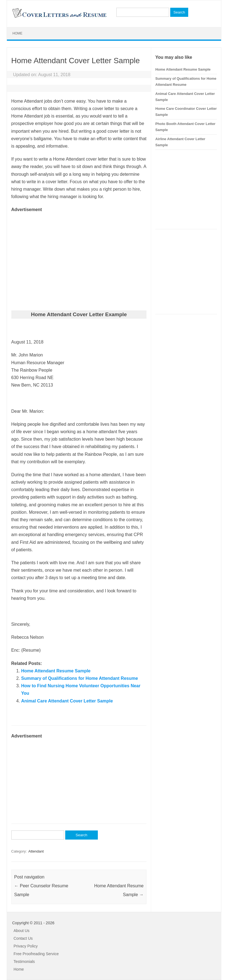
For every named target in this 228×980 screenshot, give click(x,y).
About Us (22, 931)
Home (17, 33)
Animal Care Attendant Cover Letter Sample (67, 701)
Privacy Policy (26, 946)
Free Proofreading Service (36, 954)
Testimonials (24, 962)
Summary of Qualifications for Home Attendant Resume (80, 678)
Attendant (36, 851)
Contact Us (23, 938)
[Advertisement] (79, 252)
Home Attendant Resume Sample (56, 671)
